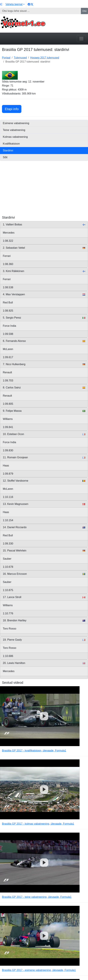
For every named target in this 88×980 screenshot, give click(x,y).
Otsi (84, 11)
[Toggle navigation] (81, 39)
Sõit (5, 157)
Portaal (6, 58)
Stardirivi (8, 150)
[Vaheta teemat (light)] (12, 4)
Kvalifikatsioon (11, 144)
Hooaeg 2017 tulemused (45, 58)
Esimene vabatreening (16, 123)
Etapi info (13, 109)
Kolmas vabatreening (15, 137)
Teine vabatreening (14, 130)
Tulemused (20, 58)
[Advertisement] (44, 192)
